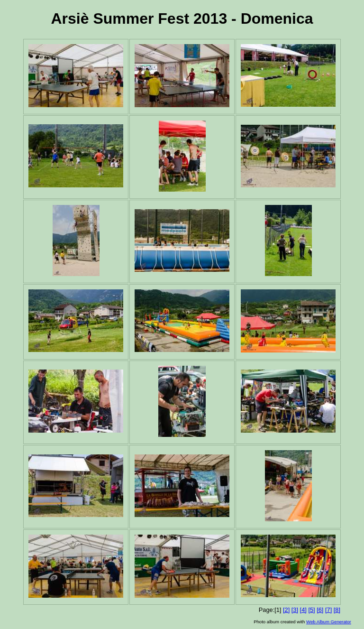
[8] (337, 610)
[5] (311, 610)
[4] (303, 610)
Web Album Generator (329, 622)
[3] (295, 610)
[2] (286, 610)
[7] (328, 610)
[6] (320, 610)
